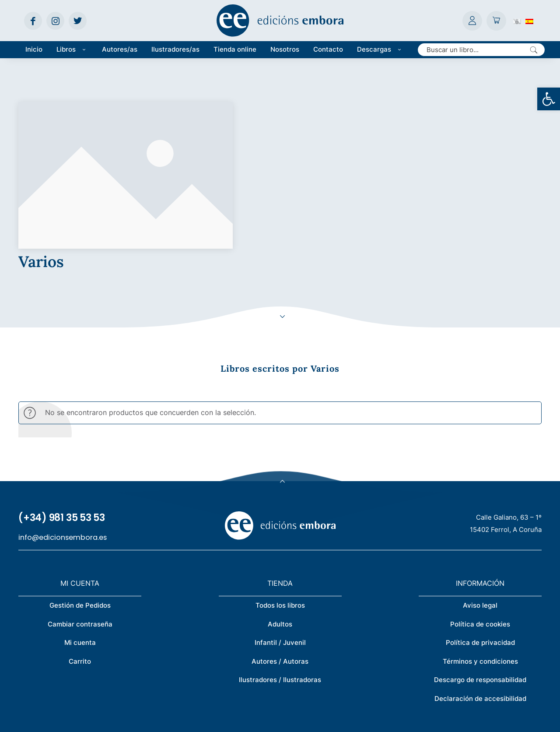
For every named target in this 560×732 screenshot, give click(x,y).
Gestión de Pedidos (80, 538)
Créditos (307, 719)
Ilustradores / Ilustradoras (280, 613)
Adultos (280, 557)
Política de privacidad (480, 575)
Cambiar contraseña (80, 557)
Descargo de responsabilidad (480, 613)
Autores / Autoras (280, 594)
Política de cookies (480, 557)
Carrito (80, 594)
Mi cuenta (80, 575)
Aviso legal (480, 538)
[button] (549, 99)
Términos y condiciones (480, 594)
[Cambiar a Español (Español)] (529, 21)
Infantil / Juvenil (280, 575)
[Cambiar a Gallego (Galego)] (517, 21)
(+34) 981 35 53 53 (62, 451)
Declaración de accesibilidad (480, 632)
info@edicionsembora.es (63, 470)
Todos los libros (280, 538)
